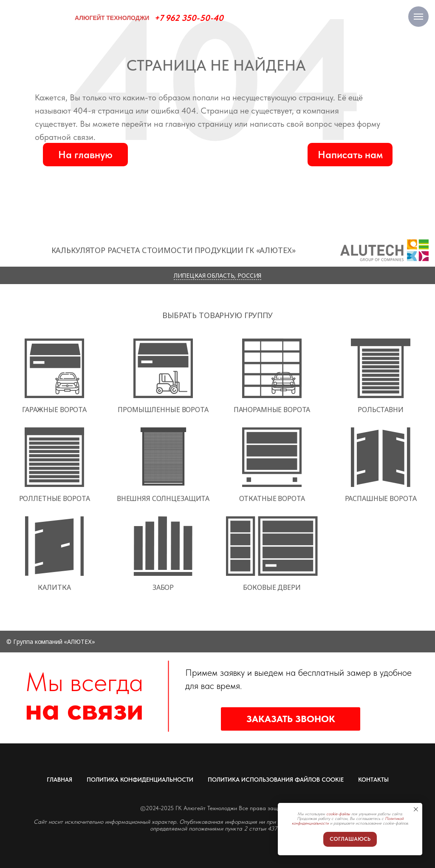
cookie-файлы (338, 814)
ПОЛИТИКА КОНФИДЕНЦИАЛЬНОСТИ (140, 780)
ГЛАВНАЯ (59, 780)
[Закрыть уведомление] (416, 809)
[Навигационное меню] (418, 17)
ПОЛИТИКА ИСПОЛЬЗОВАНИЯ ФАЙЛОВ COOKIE (276, 780)
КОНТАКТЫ (373, 780)
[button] (350, 155)
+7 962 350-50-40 (189, 18)
